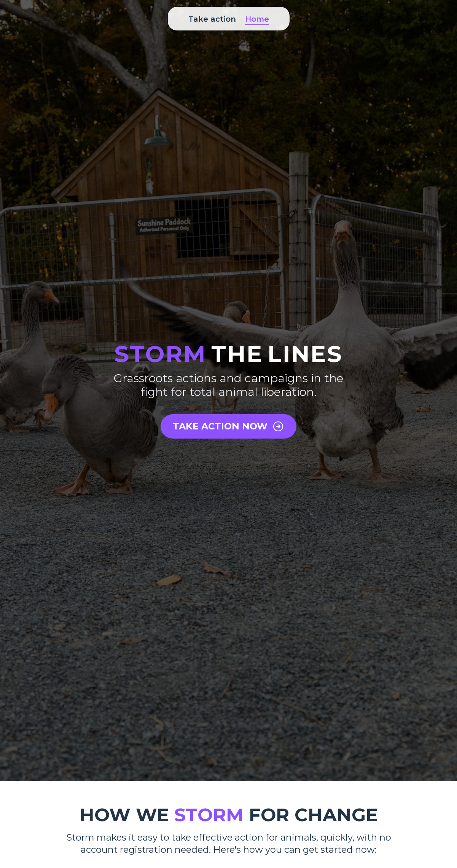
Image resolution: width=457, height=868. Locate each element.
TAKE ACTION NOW (228, 426)
